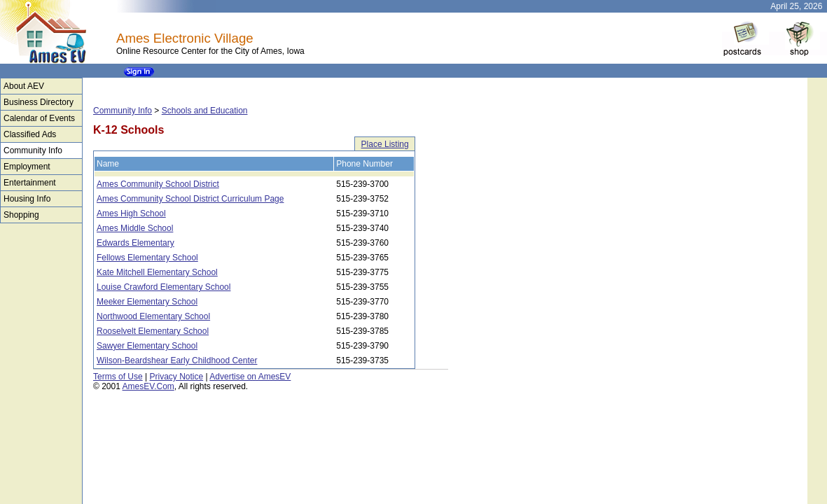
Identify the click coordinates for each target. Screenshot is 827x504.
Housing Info (27, 199)
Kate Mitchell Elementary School (157, 272)
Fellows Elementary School (147, 258)
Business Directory (39, 102)
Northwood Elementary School (153, 316)
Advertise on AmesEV (250, 377)
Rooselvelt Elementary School (153, 331)
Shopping (21, 215)
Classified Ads (30, 134)
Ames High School (131, 213)
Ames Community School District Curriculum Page (190, 199)
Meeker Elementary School (147, 302)
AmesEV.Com (148, 386)
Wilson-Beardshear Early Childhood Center (177, 360)
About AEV (24, 86)
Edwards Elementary (135, 243)
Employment (27, 167)
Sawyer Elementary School (147, 346)
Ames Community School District (158, 184)
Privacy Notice (176, 377)
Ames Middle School (135, 228)
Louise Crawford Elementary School (164, 287)
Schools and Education (205, 111)
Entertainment (30, 183)
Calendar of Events (39, 118)
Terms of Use (118, 377)
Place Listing (385, 144)
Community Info (33, 150)
